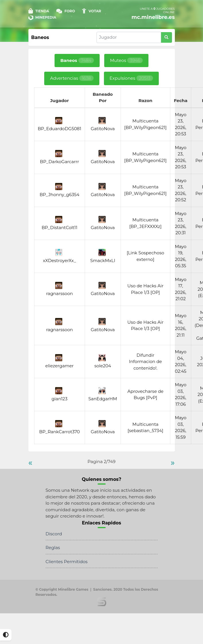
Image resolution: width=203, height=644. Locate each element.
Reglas (53, 548)
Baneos (77, 60)
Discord (54, 534)
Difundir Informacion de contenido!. (145, 362)
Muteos (126, 60)
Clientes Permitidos (67, 562)
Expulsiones (131, 78)
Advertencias (72, 78)
